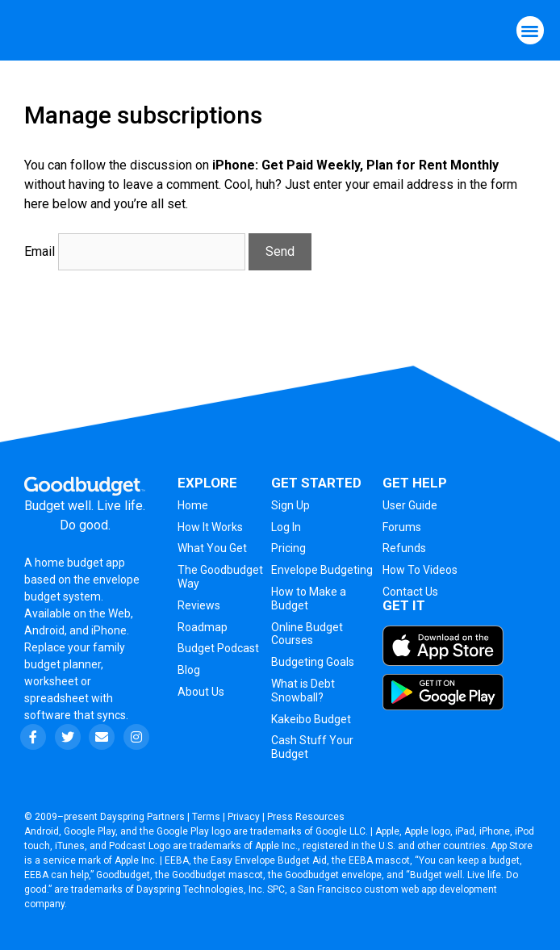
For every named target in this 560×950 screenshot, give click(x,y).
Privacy (244, 817)
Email (40, 251)
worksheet (52, 681)
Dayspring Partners (142, 817)
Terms (206, 817)
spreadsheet (56, 698)
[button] (531, 30)
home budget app (80, 563)
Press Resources (306, 817)
